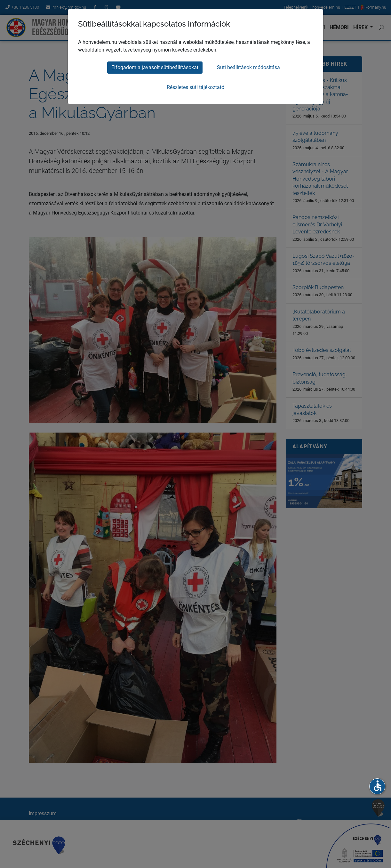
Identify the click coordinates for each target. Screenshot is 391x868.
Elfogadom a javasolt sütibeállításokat (155, 67)
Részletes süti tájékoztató (195, 87)
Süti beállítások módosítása (248, 67)
